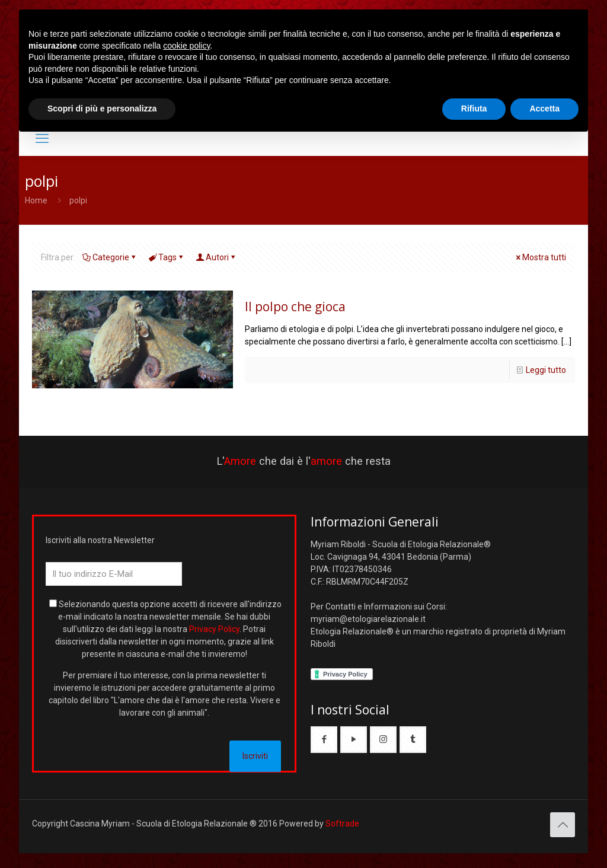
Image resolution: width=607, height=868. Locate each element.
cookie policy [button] (186, 46)
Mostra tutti (540, 257)
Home (36, 200)
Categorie (110, 257)
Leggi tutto (546, 370)
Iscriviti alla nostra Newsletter (100, 540)
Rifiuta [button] (474, 108)
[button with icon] (324, 740)
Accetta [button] (544, 108)
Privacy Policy (214, 629)
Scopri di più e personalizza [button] (102, 108)
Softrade (342, 824)
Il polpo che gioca (295, 307)
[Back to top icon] (563, 825)
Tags (167, 257)
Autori (216, 257)
